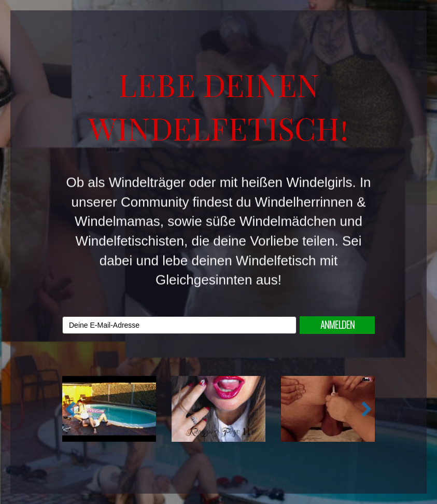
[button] (71, 409)
